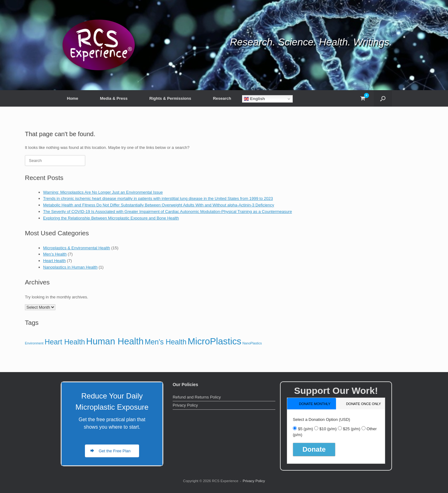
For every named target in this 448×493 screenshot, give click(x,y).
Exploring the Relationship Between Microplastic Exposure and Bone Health (111, 218)
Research (222, 98)
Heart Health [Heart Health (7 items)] (65, 342)
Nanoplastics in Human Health (70, 267)
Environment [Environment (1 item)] (34, 343)
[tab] (312, 404)
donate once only (363, 404)
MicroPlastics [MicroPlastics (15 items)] (215, 341)
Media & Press (114, 98)
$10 (328, 429)
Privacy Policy (185, 405)
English (254, 99)
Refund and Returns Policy (197, 397)
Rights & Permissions (170, 98)
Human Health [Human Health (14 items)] (115, 341)
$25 (352, 429)
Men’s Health (55, 254)
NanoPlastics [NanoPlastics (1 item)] (252, 343)
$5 (306, 429)
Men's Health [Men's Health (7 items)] (166, 342)
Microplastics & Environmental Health (77, 248)
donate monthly (315, 404)
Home (72, 98)
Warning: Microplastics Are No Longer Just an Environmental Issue (103, 192)
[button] (383, 98)
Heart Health (55, 261)
